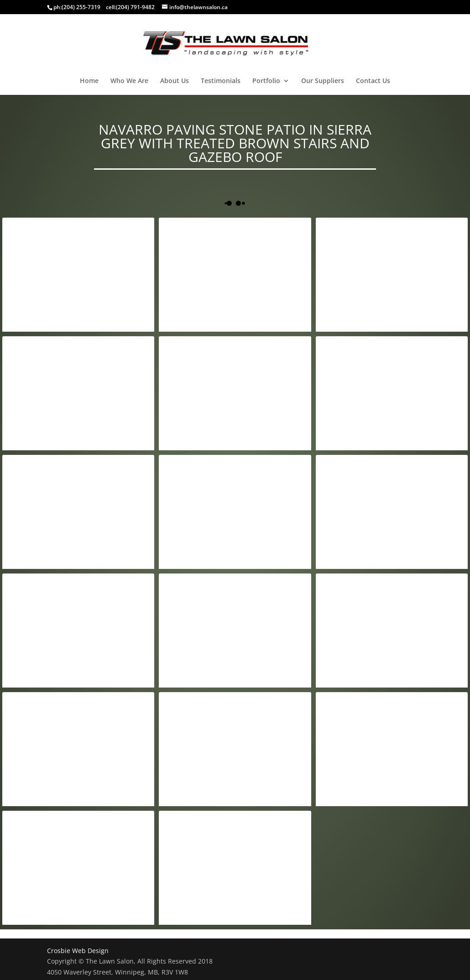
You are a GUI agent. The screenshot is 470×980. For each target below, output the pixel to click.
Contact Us (373, 81)
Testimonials (221, 81)
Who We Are (129, 81)
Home (89, 81)
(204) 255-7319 (81, 7)
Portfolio (266, 81)
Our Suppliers (323, 81)
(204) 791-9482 (135, 7)
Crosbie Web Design (78, 951)
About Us (175, 81)
